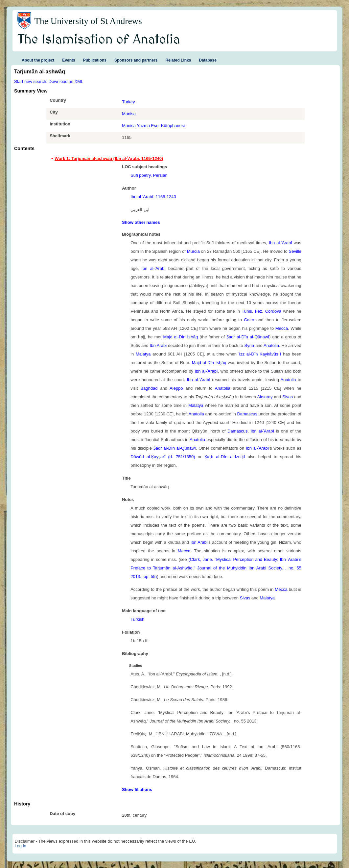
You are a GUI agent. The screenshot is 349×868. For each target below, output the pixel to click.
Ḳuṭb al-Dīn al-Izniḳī (225, 457)
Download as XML (66, 81)
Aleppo (176, 388)
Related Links (178, 60)
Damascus (247, 414)
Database (208, 60)
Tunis (247, 311)
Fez (259, 311)
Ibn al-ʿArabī (280, 243)
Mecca (282, 328)
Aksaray (265, 397)
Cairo (249, 320)
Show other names (141, 222)
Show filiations (137, 789)
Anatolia (271, 345)
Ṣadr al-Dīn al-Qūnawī (248, 337)
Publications (95, 60)
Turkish (137, 619)
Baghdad (149, 388)
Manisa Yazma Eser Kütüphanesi (153, 126)
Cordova (273, 311)
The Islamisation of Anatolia (99, 40)
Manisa (129, 114)
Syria (249, 345)
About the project (38, 60)
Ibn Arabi (158, 345)
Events (69, 60)
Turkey (128, 102)
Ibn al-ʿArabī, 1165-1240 (153, 197)
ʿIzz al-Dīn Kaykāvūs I (260, 354)
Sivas (288, 397)
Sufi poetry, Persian (149, 175)
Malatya (143, 354)
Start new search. (31, 81)
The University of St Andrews (88, 21)
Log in (20, 846)
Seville (295, 251)
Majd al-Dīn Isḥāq (180, 337)
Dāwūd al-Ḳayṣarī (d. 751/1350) (163, 457)
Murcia (193, 251)
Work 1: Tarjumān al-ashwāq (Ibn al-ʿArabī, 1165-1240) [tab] (109, 158)
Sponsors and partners (136, 60)
